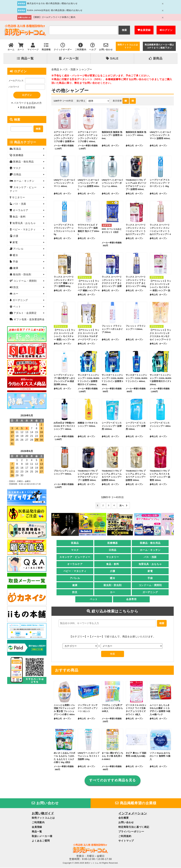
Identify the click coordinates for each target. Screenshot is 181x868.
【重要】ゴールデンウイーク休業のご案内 (54, 17)
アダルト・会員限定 (25, 313)
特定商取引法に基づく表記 (134, 827)
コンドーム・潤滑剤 (150, 585)
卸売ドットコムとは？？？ (128, 46)
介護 (113, 571)
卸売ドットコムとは (43, 818)
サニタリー (113, 557)
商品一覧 (25, 58)
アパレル (75, 578)
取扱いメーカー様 (42, 836)
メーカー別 (69, 58)
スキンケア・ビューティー (75, 557)
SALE (112, 58)
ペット (94, 600)
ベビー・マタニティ (75, 571)
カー (113, 592)
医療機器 (112, 543)
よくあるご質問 (41, 841)
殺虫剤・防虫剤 (113, 585)
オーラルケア (75, 564)
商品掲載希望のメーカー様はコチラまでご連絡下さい (159, 46)
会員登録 (144, 30)
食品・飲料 (113, 564)
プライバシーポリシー (131, 832)
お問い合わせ (45, 803)
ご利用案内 (38, 823)
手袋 (150, 578)
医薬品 (75, 543)
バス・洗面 (69, 69)
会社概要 (123, 818)
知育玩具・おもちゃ (150, 564)
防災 (75, 592)
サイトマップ (126, 841)
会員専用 (131, 600)
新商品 (156, 58)
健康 (75, 585)
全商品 (55, 69)
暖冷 (113, 578)
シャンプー (85, 69)
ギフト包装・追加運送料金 (29, 320)
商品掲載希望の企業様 (136, 803)
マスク (75, 550)
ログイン (166, 30)
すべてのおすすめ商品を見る (112, 780)
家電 (150, 571)
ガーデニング (150, 592)
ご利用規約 (125, 836)
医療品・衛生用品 (150, 543)
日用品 (113, 550)
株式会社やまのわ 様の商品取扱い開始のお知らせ (52, 3)
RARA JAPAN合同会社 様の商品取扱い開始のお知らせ (55, 10)
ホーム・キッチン (150, 550)
